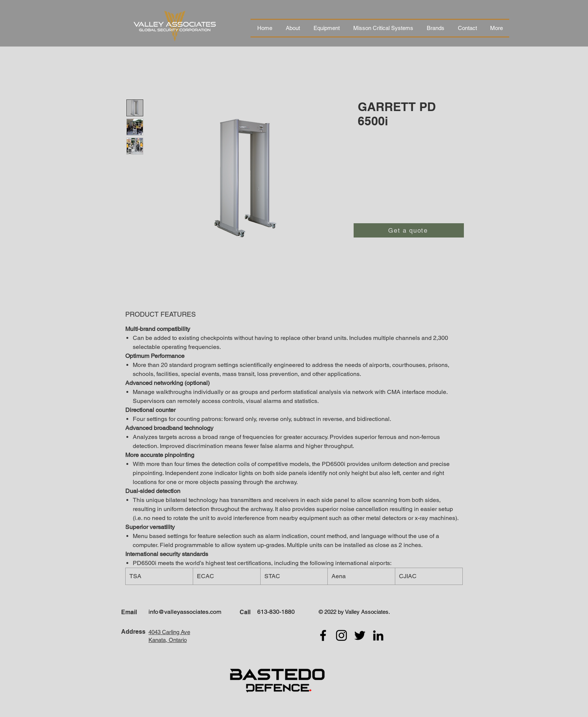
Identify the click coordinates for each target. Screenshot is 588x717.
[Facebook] (323, 635)
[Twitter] (360, 635)
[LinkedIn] (378, 635)
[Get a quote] (409, 230)
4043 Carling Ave (169, 632)
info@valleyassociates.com (185, 612)
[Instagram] (341, 635)
